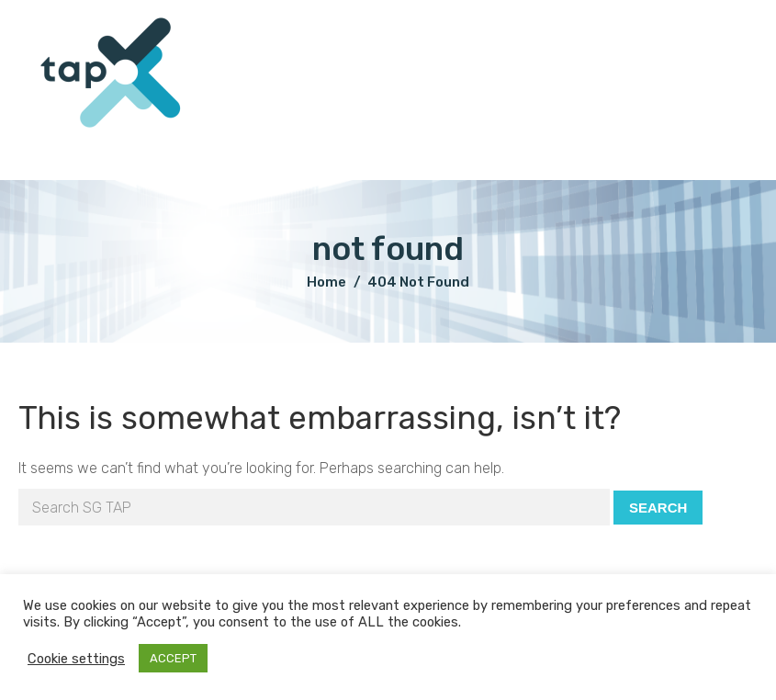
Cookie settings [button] (76, 659)
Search (658, 508)
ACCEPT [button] (173, 658)
